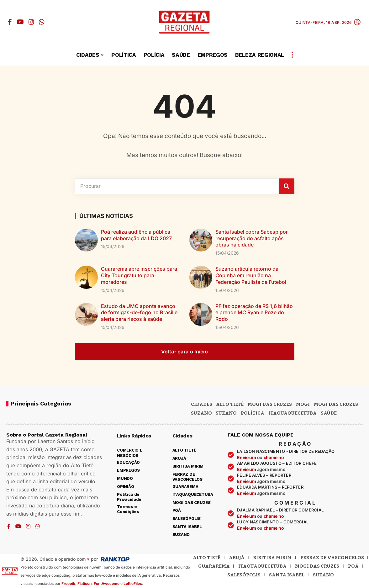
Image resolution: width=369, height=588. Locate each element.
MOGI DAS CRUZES (270, 404)
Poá (353, 566)
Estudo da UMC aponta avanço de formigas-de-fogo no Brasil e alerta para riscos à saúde (139, 313)
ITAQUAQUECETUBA (293, 413)
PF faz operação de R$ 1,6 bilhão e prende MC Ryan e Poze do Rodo (254, 313)
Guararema (214, 566)
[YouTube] (20, 22)
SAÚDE (329, 413)
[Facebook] (10, 22)
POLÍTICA (253, 413)
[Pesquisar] (287, 186)
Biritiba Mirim (272, 558)
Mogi (303, 404)
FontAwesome (107, 583)
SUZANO (226, 413)
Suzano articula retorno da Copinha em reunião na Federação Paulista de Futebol (251, 275)
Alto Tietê (230, 404)
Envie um (247, 457)
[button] (357, 22)
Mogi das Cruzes (336, 404)
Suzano (201, 413)
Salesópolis (244, 575)
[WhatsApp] (42, 22)
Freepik (68, 583)
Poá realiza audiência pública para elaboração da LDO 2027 (136, 235)
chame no (274, 457)
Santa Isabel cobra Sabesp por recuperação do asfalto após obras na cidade (252, 238)
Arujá (237, 558)
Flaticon (84, 583)
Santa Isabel (287, 575)
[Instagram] (31, 22)
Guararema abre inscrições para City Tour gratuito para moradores (139, 275)
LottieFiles (133, 583)
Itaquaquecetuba (262, 566)
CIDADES (202, 404)
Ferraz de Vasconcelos (332, 558)
